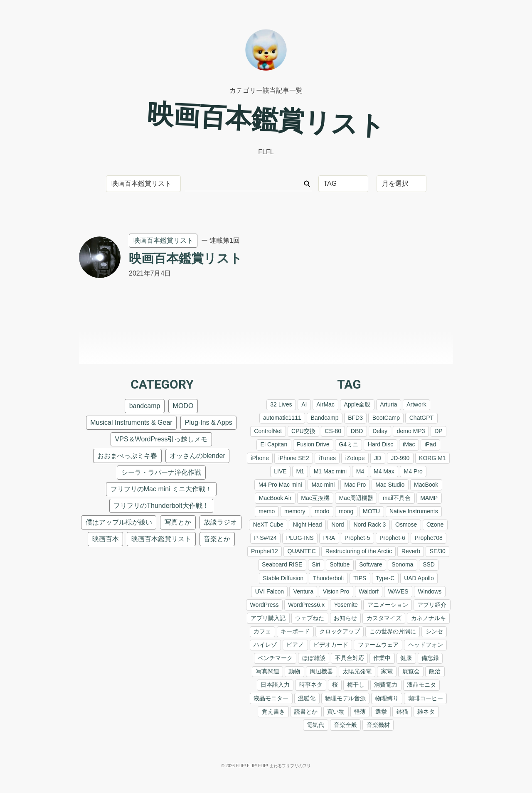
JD (378, 458)
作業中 (382, 658)
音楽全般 (345, 725)
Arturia (388, 404)
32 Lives (281, 404)
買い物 (336, 712)
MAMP (429, 498)
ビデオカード (331, 645)
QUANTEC (302, 551)
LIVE (280, 471)
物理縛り (387, 698)
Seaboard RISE (282, 564)
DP (438, 431)
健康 (406, 658)
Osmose (406, 525)
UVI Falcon (270, 591)
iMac (409, 444)
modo (322, 511)
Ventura (303, 591)
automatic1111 (282, 418)
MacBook (426, 485)
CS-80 (333, 431)
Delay (380, 431)
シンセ (434, 631)
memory (295, 511)
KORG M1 (432, 458)
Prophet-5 (357, 538)
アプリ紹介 (432, 605)
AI (304, 404)
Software (371, 564)
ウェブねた (310, 618)
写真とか (178, 522)
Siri (316, 564)
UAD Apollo (419, 578)
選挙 (381, 712)
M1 (300, 471)
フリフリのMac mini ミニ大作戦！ (161, 489)
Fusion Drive (313, 444)
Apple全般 (357, 404)
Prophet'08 (429, 538)
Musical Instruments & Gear (131, 422)
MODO (183, 406)
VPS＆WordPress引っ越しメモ (161, 439)
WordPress (265, 605)
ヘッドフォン (426, 645)
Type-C (385, 578)
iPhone (260, 458)
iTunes (327, 458)
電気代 (315, 725)
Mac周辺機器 (356, 498)
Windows (430, 591)
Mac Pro (355, 485)
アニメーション (388, 605)
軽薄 (360, 712)
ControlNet (268, 431)
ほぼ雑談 (314, 658)
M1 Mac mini (330, 471)
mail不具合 (397, 498)
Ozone (435, 525)
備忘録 (430, 658)
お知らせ (345, 618)
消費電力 (386, 685)
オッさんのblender (197, 456)
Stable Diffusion (283, 578)
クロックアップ (340, 631)
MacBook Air (275, 498)
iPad (430, 444)
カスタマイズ (384, 618)
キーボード (295, 631)
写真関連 (268, 671)
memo (267, 511)
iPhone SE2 (294, 458)
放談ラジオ (220, 522)
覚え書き (273, 712)
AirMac (325, 404)
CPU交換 (303, 431)
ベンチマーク (275, 658)
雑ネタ (426, 712)
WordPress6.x (306, 605)
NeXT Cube (268, 525)
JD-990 (400, 458)
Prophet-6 (392, 538)
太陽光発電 (357, 671)
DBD (357, 431)
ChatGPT (421, 418)
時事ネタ (311, 685)
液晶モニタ (421, 685)
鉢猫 (402, 712)
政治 (435, 671)
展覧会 (411, 671)
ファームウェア (378, 645)
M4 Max (384, 471)
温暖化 (307, 698)
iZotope (355, 458)
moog (346, 511)
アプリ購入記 (268, 618)
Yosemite (346, 605)
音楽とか (217, 539)
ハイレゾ (265, 645)
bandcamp (145, 406)
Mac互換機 (315, 498)
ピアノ (295, 645)
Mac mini (323, 485)
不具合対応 (350, 658)
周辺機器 (321, 671)
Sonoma (402, 564)
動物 (294, 671)
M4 (360, 471)
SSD (429, 564)
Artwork (416, 404)
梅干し (356, 685)
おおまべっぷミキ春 (127, 456)
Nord (337, 525)
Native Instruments (414, 511)
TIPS (360, 578)
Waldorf (369, 591)
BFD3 (355, 418)
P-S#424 (265, 538)
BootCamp (386, 418)
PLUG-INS (300, 538)
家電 (387, 671)
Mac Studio (390, 485)
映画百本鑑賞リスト (163, 240)
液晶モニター (271, 698)
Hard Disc (381, 444)
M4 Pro (413, 471)
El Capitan (274, 444)
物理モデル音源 (345, 698)
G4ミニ (349, 444)
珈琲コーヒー (426, 698)
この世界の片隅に (393, 631)
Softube (340, 564)
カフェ (262, 631)
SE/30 (438, 551)
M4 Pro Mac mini (280, 485)
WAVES (398, 591)
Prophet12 (265, 551)
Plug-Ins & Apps (209, 422)
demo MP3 (411, 431)
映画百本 (106, 539)
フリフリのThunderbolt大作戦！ (161, 506)
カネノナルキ (429, 618)
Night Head (307, 525)
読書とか (306, 712)
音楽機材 (378, 725)
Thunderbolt (329, 578)
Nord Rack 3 (369, 525)
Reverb (411, 551)
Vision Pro (336, 591)
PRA (329, 538)
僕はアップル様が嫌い (119, 522)
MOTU (371, 511)
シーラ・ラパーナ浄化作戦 (161, 472)
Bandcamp (325, 418)
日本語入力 (275, 685)
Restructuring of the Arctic (359, 551)
